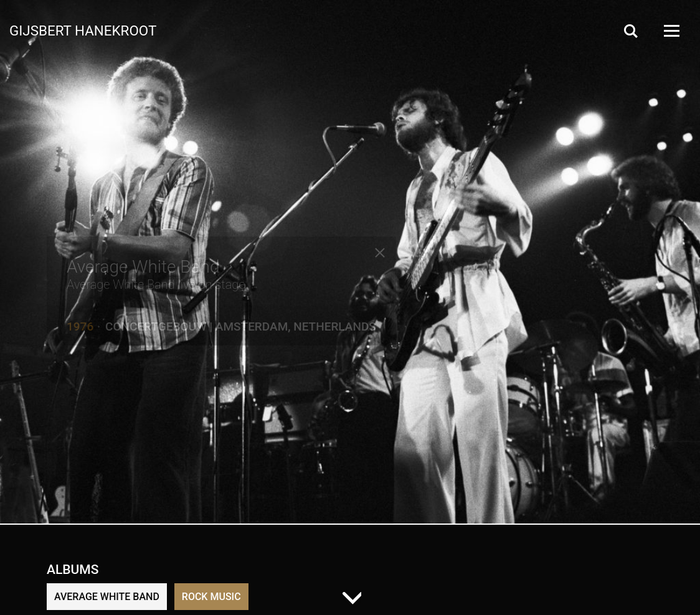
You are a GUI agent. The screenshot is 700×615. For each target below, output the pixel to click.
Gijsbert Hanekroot (83, 30)
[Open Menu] (671, 31)
